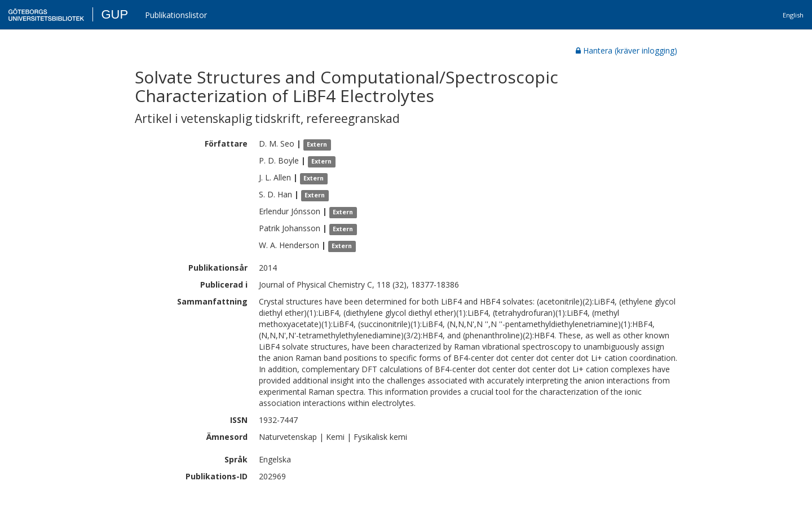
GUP (114, 14)
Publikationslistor (176, 15)
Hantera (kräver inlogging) (626, 50)
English (793, 15)
